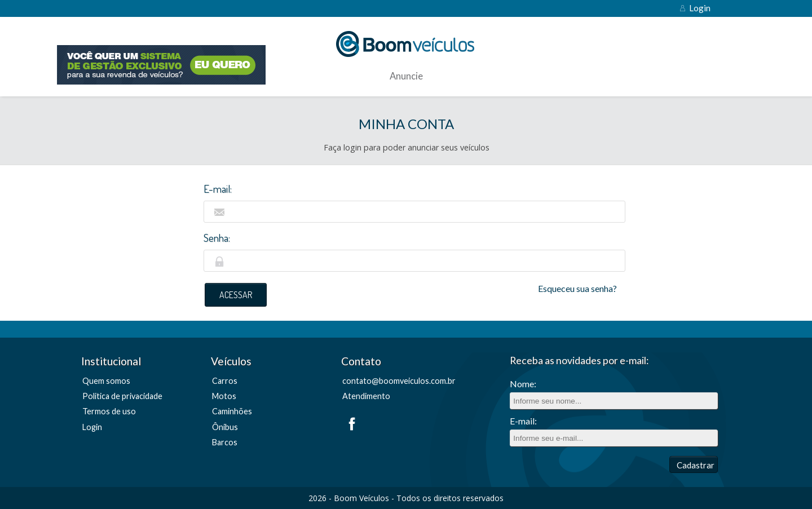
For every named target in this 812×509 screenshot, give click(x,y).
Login (700, 8)
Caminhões (232, 411)
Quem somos (106, 381)
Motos (224, 396)
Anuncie (406, 76)
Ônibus (225, 427)
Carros (225, 381)
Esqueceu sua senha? (577, 288)
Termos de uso (109, 411)
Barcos (225, 442)
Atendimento (366, 396)
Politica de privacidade (122, 396)
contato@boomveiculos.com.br (399, 381)
